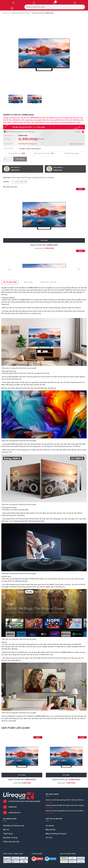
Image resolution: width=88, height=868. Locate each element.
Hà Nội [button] (23, 149)
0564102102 (13, 807)
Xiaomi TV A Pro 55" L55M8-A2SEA (22, 780)
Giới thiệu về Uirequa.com (14, 826)
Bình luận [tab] (28, 282)
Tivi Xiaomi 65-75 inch (39, 178)
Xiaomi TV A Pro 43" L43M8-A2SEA (66, 780)
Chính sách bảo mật (11, 842)
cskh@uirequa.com (14, 813)
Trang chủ (6, 13)
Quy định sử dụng (10, 838)
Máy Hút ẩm (51, 830)
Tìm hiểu (78, 132)
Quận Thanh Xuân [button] (34, 149)
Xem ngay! (41, 127)
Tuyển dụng (8, 834)
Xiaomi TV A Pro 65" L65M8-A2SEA (44, 245)
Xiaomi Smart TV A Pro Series (21, 13)
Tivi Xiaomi (51, 178)
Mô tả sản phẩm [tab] (10, 282)
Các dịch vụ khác (77, 144)
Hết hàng (20, 159)
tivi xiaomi (50, 826)
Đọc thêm (49, 802)
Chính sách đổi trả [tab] (48, 282)
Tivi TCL (49, 838)
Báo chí (6, 830)
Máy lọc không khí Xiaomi (56, 834)
